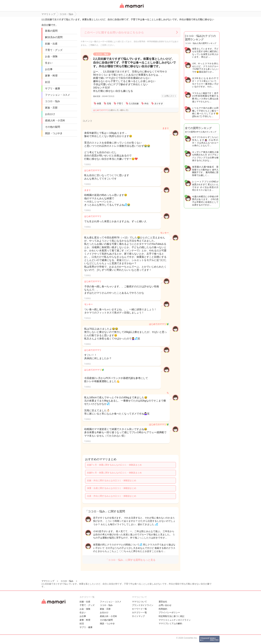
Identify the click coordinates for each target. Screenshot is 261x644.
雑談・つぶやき (54, 133)
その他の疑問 (53, 127)
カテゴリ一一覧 (139, 613)
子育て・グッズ (54, 50)
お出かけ (50, 114)
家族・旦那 (51, 108)
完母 (109, 104)
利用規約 (163, 609)
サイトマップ (138, 616)
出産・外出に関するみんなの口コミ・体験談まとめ (112, 496)
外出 (147, 104)
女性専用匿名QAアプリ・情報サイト (131, 8)
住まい (49, 63)
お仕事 (49, 69)
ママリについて (139, 602)
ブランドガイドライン (143, 605)
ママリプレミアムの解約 (170, 624)
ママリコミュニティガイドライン (175, 620)
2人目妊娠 (134, 104)
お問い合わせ (165, 605)
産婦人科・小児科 (55, 120)
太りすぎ (159, 104)
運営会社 (163, 602)
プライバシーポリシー (169, 613)
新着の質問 (51, 31)
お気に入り (170, 96)
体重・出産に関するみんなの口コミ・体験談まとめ (112, 488)
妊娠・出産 (51, 44)
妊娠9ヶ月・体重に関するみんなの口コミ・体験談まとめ (114, 473)
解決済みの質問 (54, 37)
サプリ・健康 (53, 88)
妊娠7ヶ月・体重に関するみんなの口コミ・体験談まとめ (114, 465)
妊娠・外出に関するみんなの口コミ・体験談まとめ (112, 481)
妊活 (48, 82)
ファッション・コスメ (58, 95)
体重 (99, 104)
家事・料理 (51, 76)
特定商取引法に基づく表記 (171, 616)
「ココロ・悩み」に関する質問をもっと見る (130, 560)
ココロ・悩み (53, 101)
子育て (120, 104)
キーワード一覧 (139, 609)
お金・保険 (51, 56)
